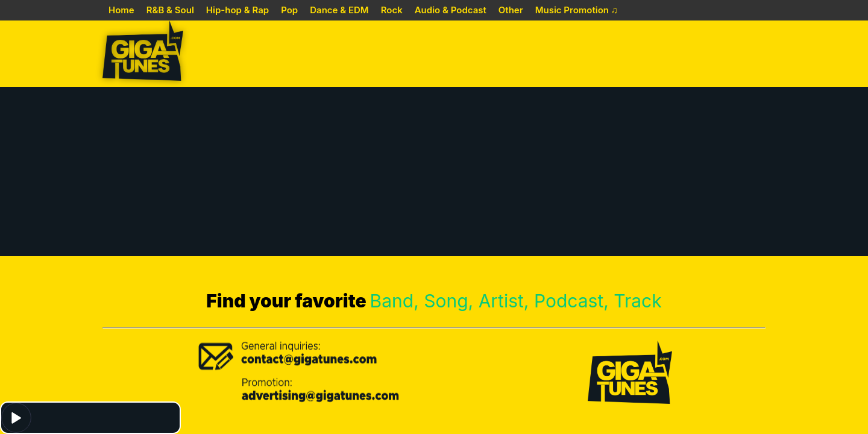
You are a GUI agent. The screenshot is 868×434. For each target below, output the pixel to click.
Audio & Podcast (451, 10)
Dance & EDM (339, 10)
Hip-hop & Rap (237, 10)
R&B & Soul (170, 10)
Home (121, 10)
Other (511, 10)
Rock (392, 10)
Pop (289, 10)
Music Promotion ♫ (577, 10)
